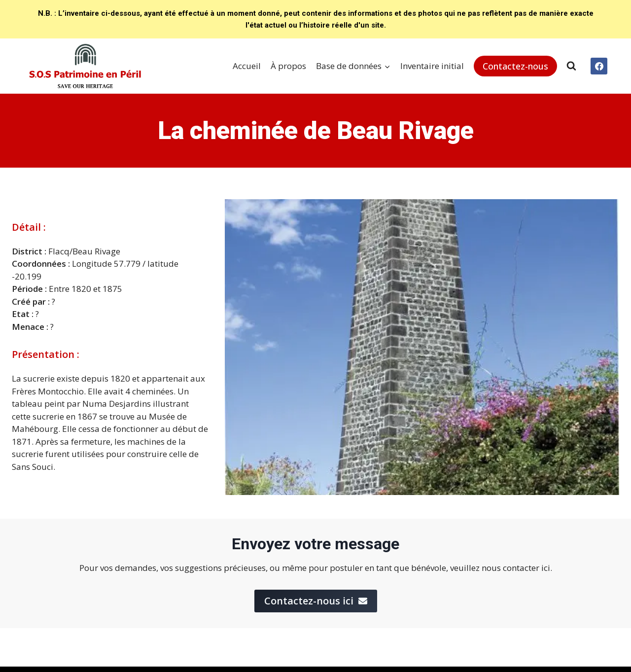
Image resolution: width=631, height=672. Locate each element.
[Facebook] (599, 66)
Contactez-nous (515, 66)
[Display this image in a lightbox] (422, 347)
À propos (288, 66)
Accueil (247, 66)
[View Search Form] (571, 66)
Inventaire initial (432, 66)
